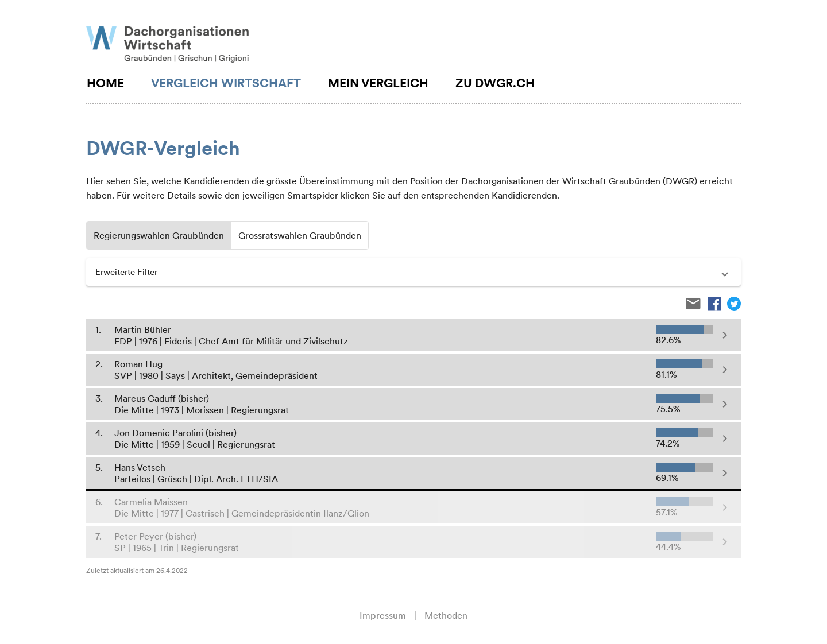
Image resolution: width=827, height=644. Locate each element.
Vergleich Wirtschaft (226, 83)
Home (105, 83)
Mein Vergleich (378, 83)
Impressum (383, 615)
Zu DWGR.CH (495, 83)
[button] (413, 272)
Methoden (446, 615)
